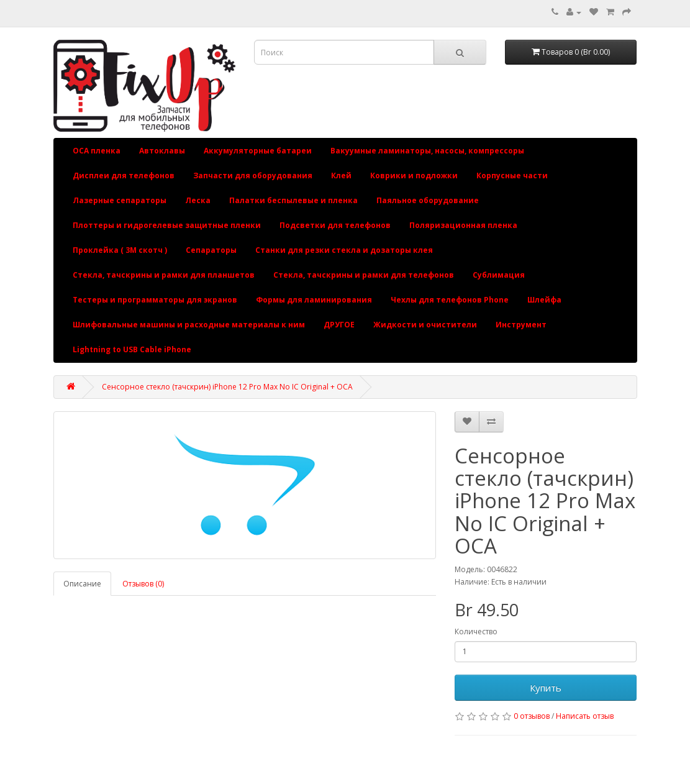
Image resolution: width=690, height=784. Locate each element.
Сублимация (499, 275)
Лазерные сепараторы (120, 200)
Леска (198, 200)
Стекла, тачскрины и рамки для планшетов (164, 275)
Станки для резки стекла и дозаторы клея (344, 250)
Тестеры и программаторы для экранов (155, 300)
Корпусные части (512, 175)
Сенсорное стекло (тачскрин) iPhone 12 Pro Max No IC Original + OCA (227, 387)
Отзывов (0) (143, 584)
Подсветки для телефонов (335, 225)
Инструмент (521, 325)
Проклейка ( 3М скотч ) (120, 250)
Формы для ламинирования (314, 300)
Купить (546, 688)
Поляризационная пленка (463, 225)
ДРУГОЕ (339, 325)
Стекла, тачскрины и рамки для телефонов (364, 275)
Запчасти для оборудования (253, 175)
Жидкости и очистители (425, 325)
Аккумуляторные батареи (258, 151)
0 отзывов (532, 716)
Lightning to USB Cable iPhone (132, 349)
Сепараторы (211, 250)
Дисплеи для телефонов (124, 175)
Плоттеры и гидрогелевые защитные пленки (167, 225)
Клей (341, 175)
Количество (476, 631)
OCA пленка (97, 151)
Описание (82, 584)
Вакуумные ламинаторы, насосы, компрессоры (427, 151)
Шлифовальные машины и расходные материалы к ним (189, 325)
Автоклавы (162, 151)
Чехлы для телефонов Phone (450, 300)
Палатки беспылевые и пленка (293, 200)
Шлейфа (544, 300)
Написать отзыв (585, 716)
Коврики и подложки (414, 175)
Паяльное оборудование (428, 200)
